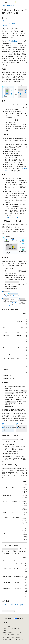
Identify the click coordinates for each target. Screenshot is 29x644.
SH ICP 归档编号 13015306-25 (10, 626)
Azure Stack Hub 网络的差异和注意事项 (13, 605)
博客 (18, 635)
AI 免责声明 (6, 635)
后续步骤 (5, 25)
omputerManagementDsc (12, 217)
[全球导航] (2, 2)
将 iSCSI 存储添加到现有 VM (10, 23)
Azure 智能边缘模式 (11, 41)
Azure (3, 5)
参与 (4, 637)
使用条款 (5, 639)
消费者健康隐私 (16, 637)
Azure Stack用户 (10, 5)
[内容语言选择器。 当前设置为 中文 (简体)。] (7, 619)
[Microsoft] (15, 2)
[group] (14, 348)
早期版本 (13, 635)
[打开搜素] (27, 2)
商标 (10, 639)
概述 (4, 21)
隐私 (4, 630)
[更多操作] (26, 6)
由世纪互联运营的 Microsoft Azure (11, 633)
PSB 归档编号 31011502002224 (10, 628)
